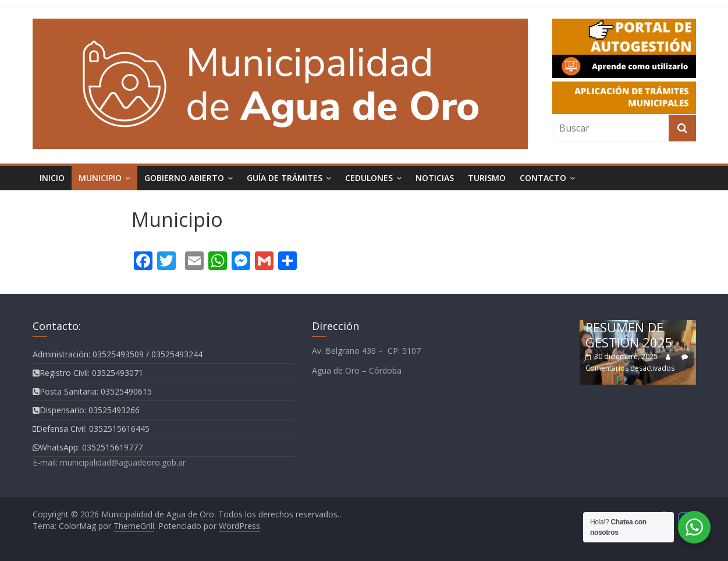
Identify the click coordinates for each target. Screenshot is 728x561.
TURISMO (487, 178)
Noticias (435, 178)
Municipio (100, 178)
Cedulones (369, 178)
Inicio (52, 178)
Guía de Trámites (285, 178)
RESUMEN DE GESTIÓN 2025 (629, 335)
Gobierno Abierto (184, 178)
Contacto (543, 178)
